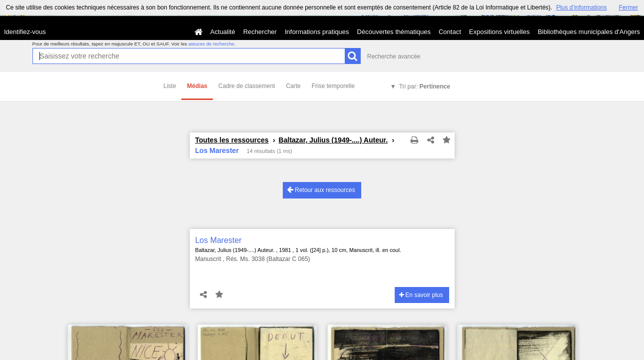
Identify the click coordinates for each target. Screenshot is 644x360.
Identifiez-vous (25, 32)
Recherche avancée (394, 56)
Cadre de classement (247, 86)
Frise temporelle (333, 86)
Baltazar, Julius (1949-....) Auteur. (333, 140)
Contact (450, 32)
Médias (197, 86)
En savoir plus (421, 295)
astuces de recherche (211, 44)
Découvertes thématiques (394, 32)
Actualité (223, 32)
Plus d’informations (581, 7)
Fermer (629, 7)
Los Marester (219, 240)
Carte (293, 86)
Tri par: (425, 86)
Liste (170, 86)
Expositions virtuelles (499, 32)
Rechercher (260, 32)
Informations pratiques (317, 32)
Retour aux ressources (321, 190)
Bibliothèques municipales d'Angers (589, 32)
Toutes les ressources (232, 140)
